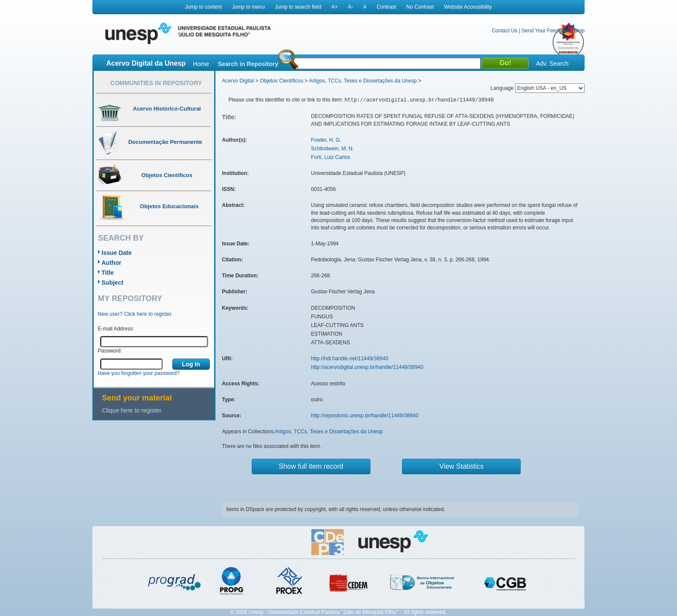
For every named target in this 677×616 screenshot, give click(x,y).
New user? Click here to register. (135, 314)
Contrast (386, 7)
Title (108, 273)
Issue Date (117, 253)
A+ (334, 7)
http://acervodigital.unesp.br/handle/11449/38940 (367, 367)
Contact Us (505, 31)
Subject (112, 283)
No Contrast (420, 7)
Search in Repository (248, 64)
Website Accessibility (468, 7)
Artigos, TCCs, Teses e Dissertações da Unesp (363, 81)
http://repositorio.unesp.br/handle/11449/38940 (365, 416)
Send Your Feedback (546, 31)
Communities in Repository (156, 83)
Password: (110, 351)
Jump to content (203, 7)
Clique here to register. (132, 410)
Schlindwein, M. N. (332, 149)
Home (201, 64)
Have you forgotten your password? (139, 373)
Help (579, 31)
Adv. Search (552, 64)
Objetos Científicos (282, 81)
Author (111, 263)
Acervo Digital (238, 81)
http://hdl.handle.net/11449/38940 (350, 359)
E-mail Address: (116, 329)
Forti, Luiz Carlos (331, 157)
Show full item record (311, 466)
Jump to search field (298, 7)
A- (351, 7)
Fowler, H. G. (326, 140)
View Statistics (462, 466)
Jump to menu (248, 7)
